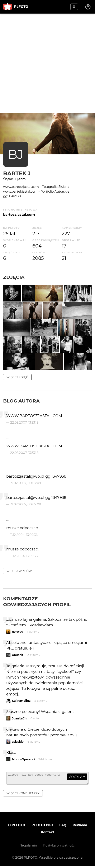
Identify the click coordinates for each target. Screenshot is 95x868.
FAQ (63, 827)
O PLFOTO (17, 827)
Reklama (80, 827)
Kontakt (48, 834)
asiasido (18, 742)
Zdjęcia (14, 277)
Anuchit (18, 655)
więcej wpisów (19, 571)
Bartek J (17, 173)
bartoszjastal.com (19, 214)
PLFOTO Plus (42, 827)
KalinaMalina (21, 701)
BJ (16, 154)
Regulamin (28, 847)
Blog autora (21, 401)
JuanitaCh (19, 718)
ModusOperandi (23, 759)
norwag (18, 632)
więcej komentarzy (23, 795)
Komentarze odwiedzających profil (37, 602)
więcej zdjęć (17, 377)
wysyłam (77, 777)
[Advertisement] (47, 63)
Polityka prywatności (59, 847)
